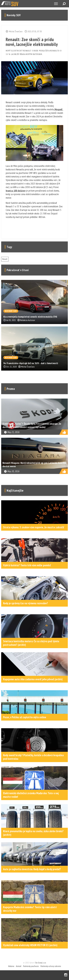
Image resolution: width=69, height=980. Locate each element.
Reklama (11, 966)
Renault (5, 259)
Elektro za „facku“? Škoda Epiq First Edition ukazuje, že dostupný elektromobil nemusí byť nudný (32, 425)
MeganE (58, 109)
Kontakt (19, 966)
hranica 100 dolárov (16, 191)
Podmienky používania (31, 966)
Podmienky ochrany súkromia (51, 966)
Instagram (66, 975)
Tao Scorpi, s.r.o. (40, 963)
